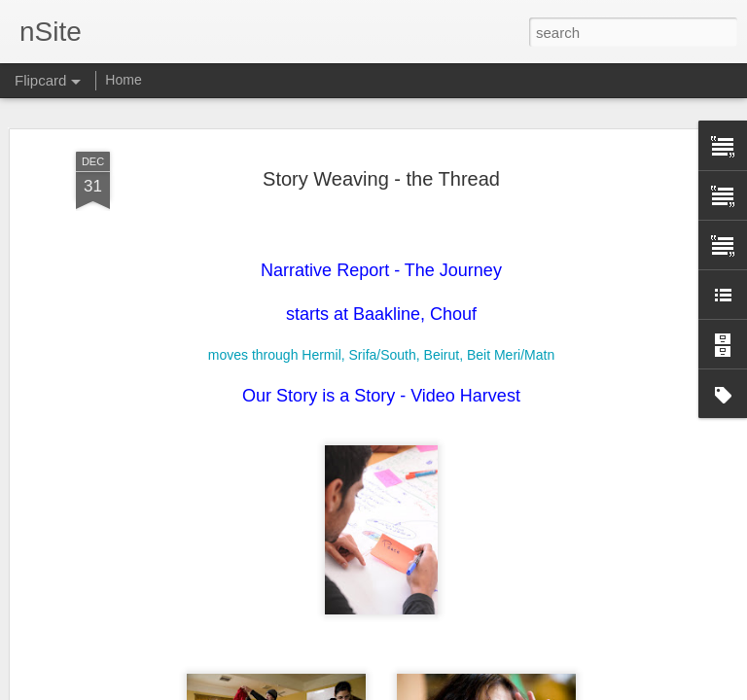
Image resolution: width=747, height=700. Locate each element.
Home (123, 80)
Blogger (434, 689)
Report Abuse (492, 689)
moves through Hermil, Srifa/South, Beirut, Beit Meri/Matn (381, 271)
